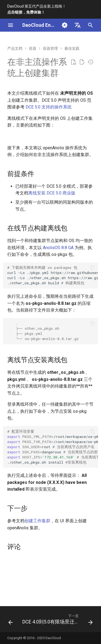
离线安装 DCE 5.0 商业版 (52, 193)
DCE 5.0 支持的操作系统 (49, 107)
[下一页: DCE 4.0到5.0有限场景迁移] (57, 621)
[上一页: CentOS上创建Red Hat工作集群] (11, 621)
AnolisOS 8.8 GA (58, 248)
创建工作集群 (37, 521)
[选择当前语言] (78, 25)
